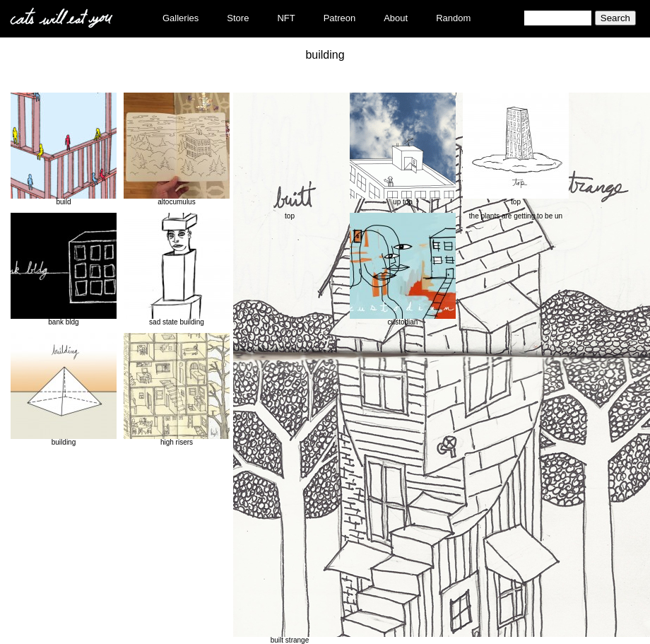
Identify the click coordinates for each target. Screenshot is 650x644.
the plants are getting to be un (516, 216)
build (64, 149)
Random (453, 18)
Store (238, 18)
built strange (290, 368)
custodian (403, 269)
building (64, 390)
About (396, 18)
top (516, 149)
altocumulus (177, 149)
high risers (177, 390)
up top (403, 149)
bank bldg (64, 269)
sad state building (177, 269)
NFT (286, 18)
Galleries (181, 18)
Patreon (340, 18)
